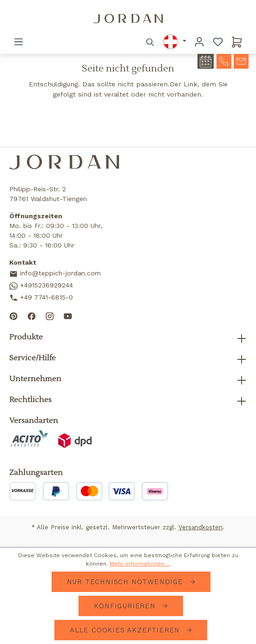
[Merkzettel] (218, 42)
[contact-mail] (241, 60)
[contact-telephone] (224, 60)
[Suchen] (151, 42)
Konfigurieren (126, 606)
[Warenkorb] (237, 42)
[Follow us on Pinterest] (13, 315)
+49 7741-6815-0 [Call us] (41, 298)
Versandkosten (200, 527)
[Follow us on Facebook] (32, 315)
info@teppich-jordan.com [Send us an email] (55, 274)
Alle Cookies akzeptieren (126, 630)
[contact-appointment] (206, 61)
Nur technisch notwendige (126, 582)
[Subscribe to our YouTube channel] (68, 315)
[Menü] (19, 42)
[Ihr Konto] (199, 42)
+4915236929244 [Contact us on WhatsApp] (41, 286)
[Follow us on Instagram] (50, 315)
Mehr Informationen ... (140, 564)
